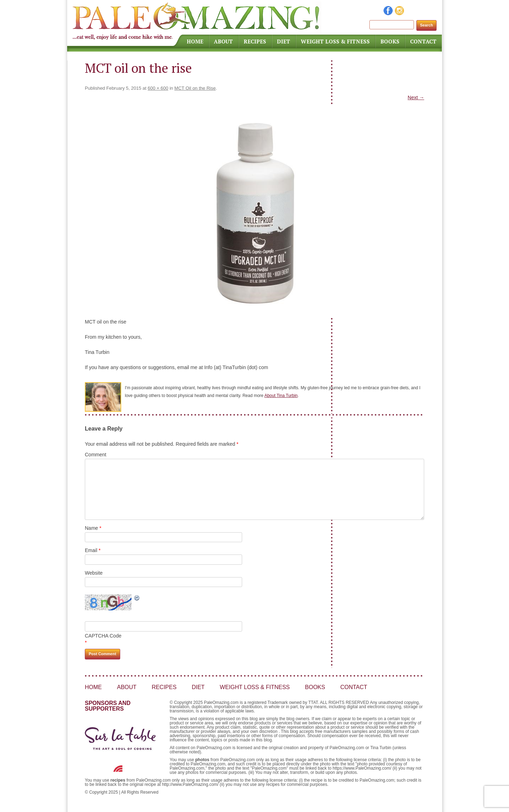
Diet (283, 41)
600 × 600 (158, 88)
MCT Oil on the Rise (195, 88)
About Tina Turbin (281, 396)
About (223, 41)
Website (94, 573)
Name (93, 528)
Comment (96, 455)
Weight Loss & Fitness (335, 41)
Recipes (255, 41)
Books (390, 41)
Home (195, 41)
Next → (416, 97)
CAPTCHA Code (103, 636)
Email (93, 550)
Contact (423, 41)
